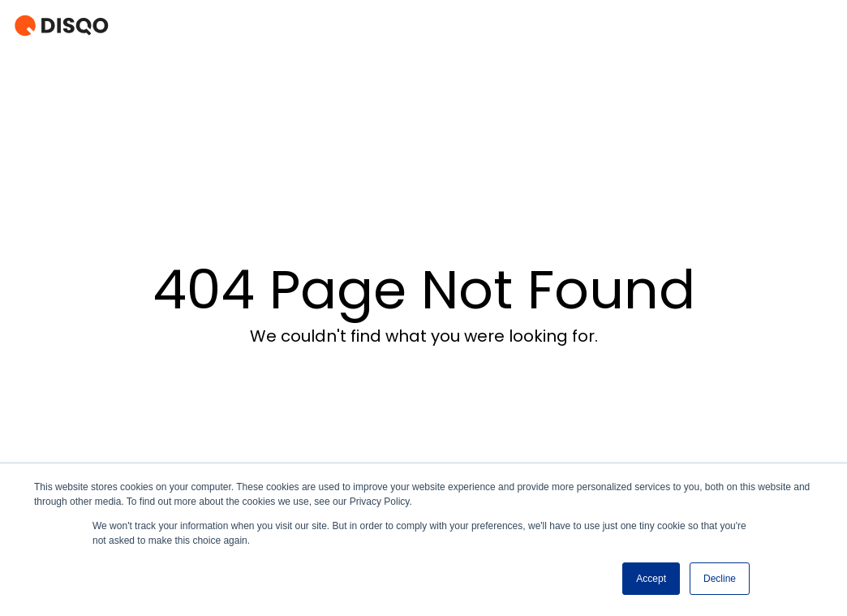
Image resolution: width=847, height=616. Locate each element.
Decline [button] (720, 579)
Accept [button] (651, 579)
